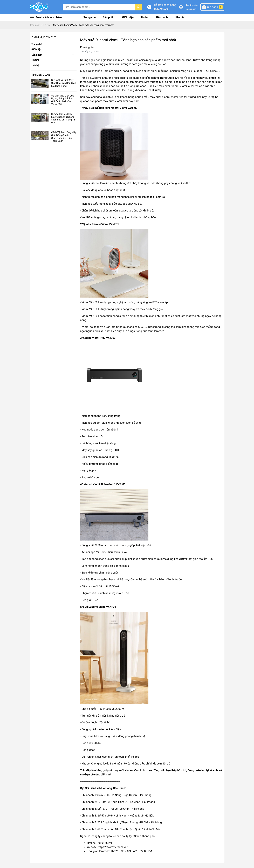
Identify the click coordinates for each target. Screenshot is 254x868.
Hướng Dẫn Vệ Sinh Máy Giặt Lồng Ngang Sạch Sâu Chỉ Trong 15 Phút (63, 118)
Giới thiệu (128, 17)
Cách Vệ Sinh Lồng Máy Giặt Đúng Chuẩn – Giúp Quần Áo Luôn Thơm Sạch (64, 137)
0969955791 (162, 9)
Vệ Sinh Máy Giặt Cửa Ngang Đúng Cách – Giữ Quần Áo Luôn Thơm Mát (63, 100)
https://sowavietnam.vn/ (113, 847)
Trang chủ (90, 17)
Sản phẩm (109, 17)
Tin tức (145, 17)
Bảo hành (162, 17)
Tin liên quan (41, 75)
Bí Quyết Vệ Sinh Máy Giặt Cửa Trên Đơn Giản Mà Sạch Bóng (64, 83)
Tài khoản (192, 5)
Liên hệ (179, 17)
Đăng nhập (191, 9)
